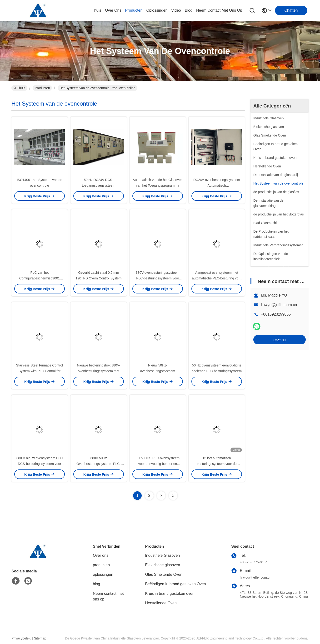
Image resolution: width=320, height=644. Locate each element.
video (176, 10)
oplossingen (157, 10)
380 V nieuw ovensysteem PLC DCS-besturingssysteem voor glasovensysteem (40, 464)
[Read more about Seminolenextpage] (161, 496)
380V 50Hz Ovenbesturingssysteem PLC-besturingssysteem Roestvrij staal (99, 464)
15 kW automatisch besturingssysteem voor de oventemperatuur (217, 464)
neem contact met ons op (219, 10)
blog (189, 10)
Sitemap (40, 638)
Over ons (101, 555)
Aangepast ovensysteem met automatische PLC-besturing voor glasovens (217, 278)
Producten (42, 88)
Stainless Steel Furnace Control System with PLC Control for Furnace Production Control (40, 371)
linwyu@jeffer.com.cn (279, 305)
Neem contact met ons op (108, 596)
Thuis (97, 10)
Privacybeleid (21, 638)
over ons (113, 10)
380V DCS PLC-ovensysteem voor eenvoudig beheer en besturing (158, 464)
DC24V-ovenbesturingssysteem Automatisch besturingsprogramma (217, 185)
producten (134, 10)
